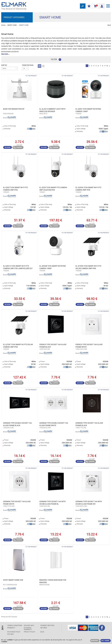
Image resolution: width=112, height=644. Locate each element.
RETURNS (44, 628)
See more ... (5, 54)
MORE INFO (94, 641)
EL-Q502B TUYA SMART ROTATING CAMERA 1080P (53, 267)
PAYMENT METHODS (47, 625)
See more (7, 147)
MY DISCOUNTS (88, 6)
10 (107, 66)
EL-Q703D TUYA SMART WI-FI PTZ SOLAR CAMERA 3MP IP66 (88, 267)
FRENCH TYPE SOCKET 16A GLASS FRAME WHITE (89, 346)
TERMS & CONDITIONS (15, 625)
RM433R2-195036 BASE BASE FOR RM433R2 (53, 581)
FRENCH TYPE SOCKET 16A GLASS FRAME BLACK (53, 346)
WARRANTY (11, 628)
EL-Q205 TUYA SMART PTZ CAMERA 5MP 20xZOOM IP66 (53, 189)
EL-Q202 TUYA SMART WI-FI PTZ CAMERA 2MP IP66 (15, 189)
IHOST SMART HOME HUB (13, 580)
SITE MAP (11, 634)
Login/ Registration (101, 6)
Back (109, 25)
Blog (42, 632)
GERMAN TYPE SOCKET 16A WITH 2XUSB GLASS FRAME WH (89, 503)
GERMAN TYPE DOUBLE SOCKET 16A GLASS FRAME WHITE (54, 424)
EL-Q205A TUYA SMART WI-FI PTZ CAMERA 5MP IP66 (88, 189)
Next (109, 66)
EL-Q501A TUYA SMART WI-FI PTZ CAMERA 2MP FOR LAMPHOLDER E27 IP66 (18, 267)
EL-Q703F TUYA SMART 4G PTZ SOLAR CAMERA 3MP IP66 (18, 346)
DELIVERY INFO (29, 625)
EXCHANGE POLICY (14, 632)
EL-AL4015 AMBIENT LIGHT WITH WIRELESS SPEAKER (52, 110)
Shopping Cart (95, 6)
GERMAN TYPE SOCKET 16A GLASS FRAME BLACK (89, 424)
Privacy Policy (30, 632)
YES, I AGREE (105, 641)
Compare (18, 147)
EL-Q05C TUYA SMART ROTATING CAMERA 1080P (88, 110)
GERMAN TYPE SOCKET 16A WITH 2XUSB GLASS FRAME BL (52, 503)
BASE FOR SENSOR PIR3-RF (14, 109)
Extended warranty (28, 629)
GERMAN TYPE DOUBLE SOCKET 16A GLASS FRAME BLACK (17, 424)
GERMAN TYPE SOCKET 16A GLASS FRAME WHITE (17, 503)
